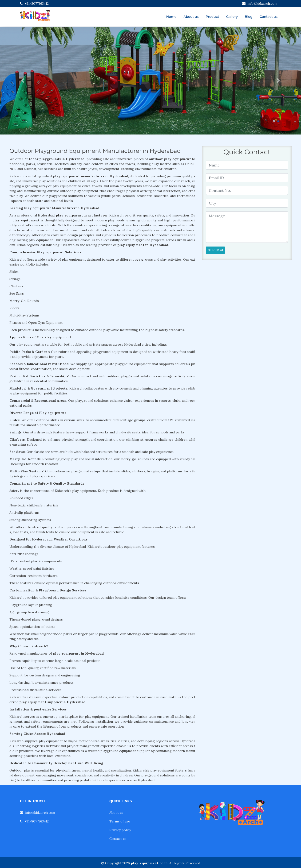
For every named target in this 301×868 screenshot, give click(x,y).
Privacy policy (120, 830)
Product (212, 17)
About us (191, 17)
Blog (249, 17)
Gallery (232, 17)
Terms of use (120, 821)
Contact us (269, 17)
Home (171, 17)
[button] (23, 81)
